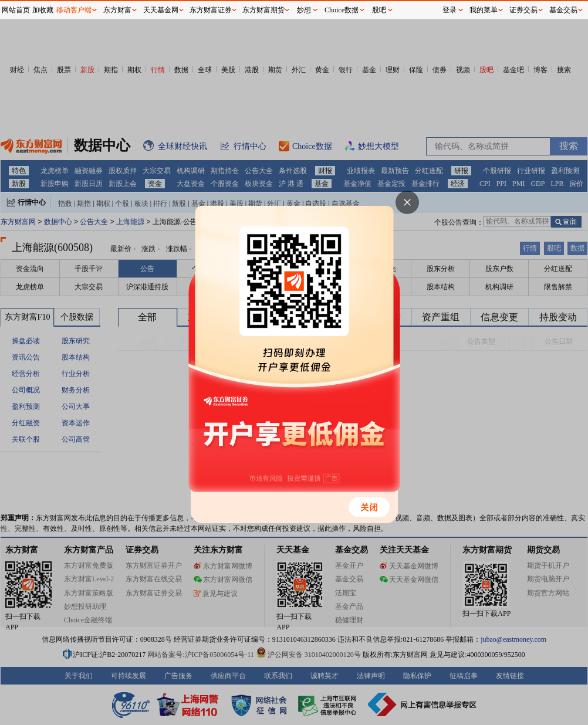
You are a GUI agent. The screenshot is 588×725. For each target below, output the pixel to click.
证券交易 (523, 10)
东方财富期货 (263, 10)
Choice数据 (342, 10)
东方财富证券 (211, 10)
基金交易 (563, 10)
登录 (450, 10)
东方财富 (117, 10)
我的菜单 (484, 10)
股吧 (379, 10)
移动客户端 (74, 10)
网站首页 (16, 10)
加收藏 (43, 10)
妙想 (304, 10)
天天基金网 (161, 10)
